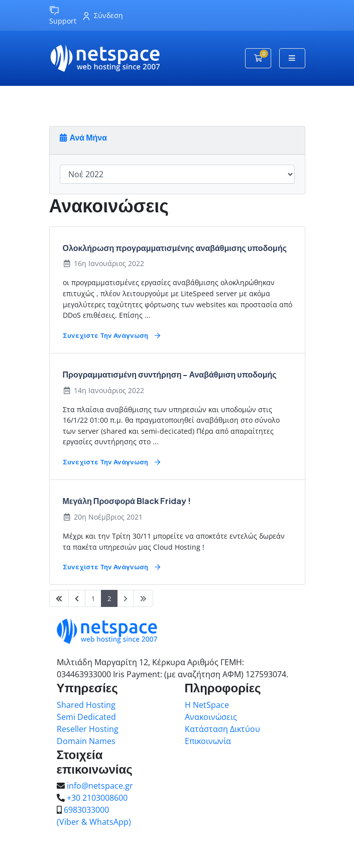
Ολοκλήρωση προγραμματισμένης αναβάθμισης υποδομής (175, 248)
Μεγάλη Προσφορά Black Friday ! (127, 501)
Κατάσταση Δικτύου (222, 729)
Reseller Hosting (88, 729)
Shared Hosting (86, 705)
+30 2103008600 (97, 798)
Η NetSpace (207, 705)
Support (63, 16)
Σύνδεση (103, 15)
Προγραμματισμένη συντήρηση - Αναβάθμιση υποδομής (170, 374)
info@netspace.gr (100, 786)
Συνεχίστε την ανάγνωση (111, 336)
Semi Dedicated (86, 717)
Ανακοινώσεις (211, 717)
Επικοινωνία (208, 741)
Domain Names (86, 741)
